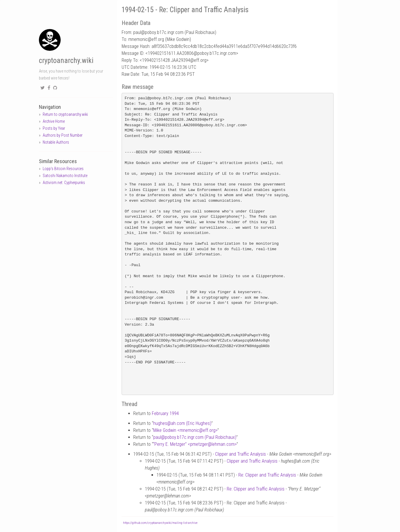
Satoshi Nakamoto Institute (65, 176)
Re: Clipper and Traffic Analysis (267, 475)
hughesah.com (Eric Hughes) (182, 423)
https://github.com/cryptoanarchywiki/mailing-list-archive (160, 523)
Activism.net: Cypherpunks (64, 183)
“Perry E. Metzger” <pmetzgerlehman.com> (195, 444)
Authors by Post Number (63, 135)
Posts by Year (54, 128)
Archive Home (54, 121)
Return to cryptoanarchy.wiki (65, 114)
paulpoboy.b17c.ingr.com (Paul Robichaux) (195, 437)
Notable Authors (56, 142)
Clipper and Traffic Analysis (240, 454)
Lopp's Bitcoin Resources (63, 169)
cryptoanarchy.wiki (66, 61)
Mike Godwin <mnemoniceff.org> (185, 430)
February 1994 (165, 413)
